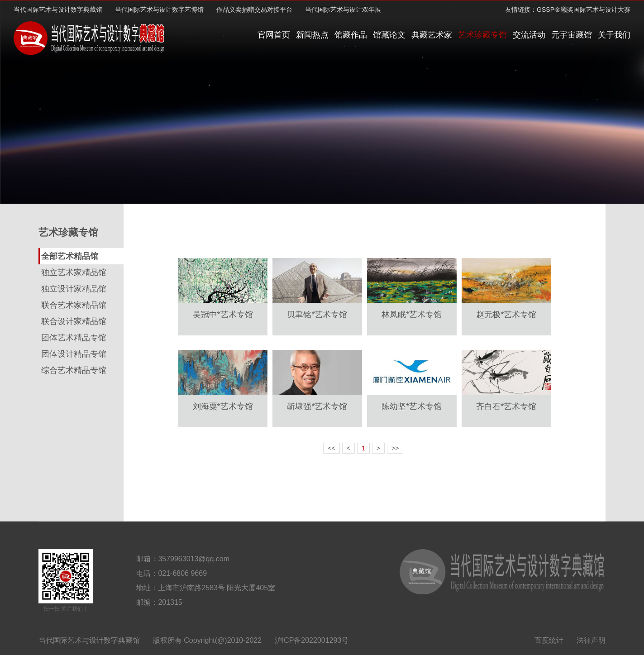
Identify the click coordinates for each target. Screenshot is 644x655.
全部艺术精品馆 (70, 256)
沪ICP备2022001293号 (312, 640)
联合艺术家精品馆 (74, 305)
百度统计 (549, 640)
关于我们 (614, 35)
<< (331, 448)
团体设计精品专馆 (74, 354)
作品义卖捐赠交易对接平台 (254, 10)
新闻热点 (312, 35)
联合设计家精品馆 (74, 321)
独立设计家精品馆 (74, 289)
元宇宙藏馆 (572, 35)
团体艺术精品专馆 (74, 338)
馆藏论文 (389, 35)
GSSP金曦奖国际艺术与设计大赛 (584, 10)
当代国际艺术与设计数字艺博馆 (159, 10)
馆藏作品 (351, 35)
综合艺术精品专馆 (74, 370)
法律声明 (591, 640)
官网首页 (274, 35)
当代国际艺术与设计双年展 (343, 10)
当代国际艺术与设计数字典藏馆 (58, 10)
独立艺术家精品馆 (74, 273)
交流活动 (529, 35)
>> (395, 448)
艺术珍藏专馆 (482, 35)
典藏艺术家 (432, 35)
